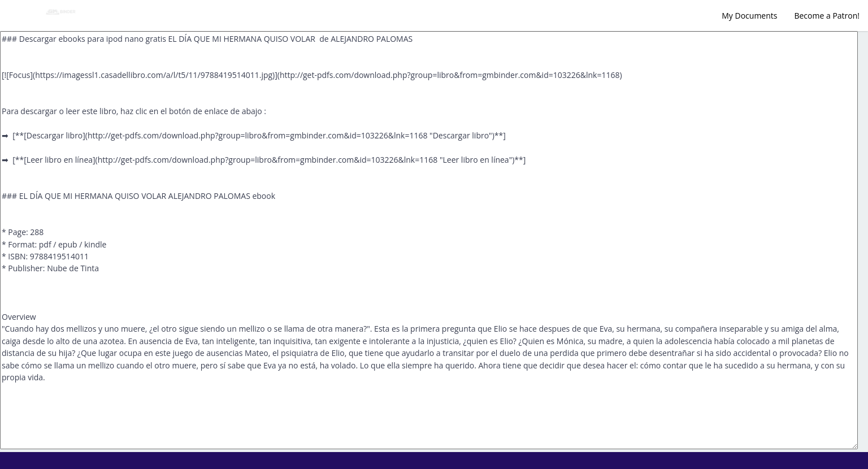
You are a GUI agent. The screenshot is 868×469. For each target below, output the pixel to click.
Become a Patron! (827, 16)
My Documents (749, 16)
